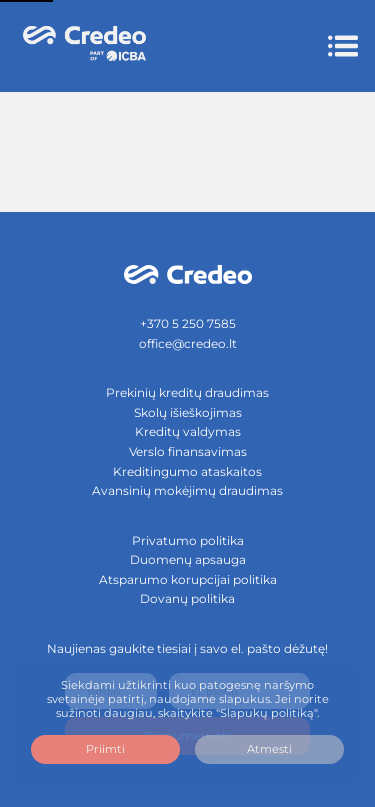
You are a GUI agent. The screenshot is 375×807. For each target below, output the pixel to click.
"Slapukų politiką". (267, 713)
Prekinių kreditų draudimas (187, 392)
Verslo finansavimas (188, 451)
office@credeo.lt (188, 343)
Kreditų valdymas (188, 431)
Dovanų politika (187, 598)
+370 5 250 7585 (188, 323)
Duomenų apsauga (188, 559)
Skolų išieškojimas (188, 412)
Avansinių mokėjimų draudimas (187, 490)
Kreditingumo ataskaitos (187, 471)
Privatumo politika (188, 540)
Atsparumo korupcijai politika (188, 579)
